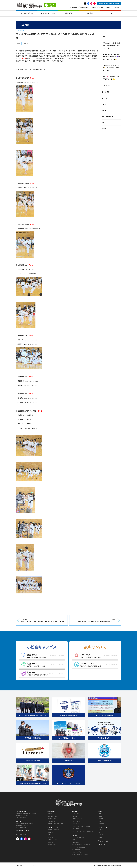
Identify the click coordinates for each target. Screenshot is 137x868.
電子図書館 (76, 829)
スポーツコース (52, 845)
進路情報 (89, 13)
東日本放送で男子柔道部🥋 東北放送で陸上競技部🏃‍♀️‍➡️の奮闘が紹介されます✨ (112, 57)
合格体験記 (101, 824)
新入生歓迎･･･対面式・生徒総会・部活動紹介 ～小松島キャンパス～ (111, 46)
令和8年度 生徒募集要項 (79, 837)
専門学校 (101, 819)
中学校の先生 (84, 8)
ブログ (18, 31)
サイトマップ (101, 845)
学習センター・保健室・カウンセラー (83, 827)
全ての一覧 (105, 92)
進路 (103, 123)
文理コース (51, 835)
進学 (100, 814)
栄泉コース (51, 842)
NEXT (94, 621)
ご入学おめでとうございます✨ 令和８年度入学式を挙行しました (111, 68)
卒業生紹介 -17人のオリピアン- (56, 824)
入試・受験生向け (107, 117)
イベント (104, 98)
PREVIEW (43, 621)
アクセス (110, 13)
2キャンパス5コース (48, 13)
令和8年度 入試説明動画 (79, 847)
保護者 (101, 8)
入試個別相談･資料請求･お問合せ (109, 4)
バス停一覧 (76, 824)
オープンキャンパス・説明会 (81, 855)
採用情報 (117, 8)
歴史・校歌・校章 (52, 817)
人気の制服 (76, 814)
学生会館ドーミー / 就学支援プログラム (83, 831)
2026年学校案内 (77, 850)
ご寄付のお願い (52, 822)
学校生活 (68, 13)
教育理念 (50, 814)
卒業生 (109, 8)
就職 (100, 822)
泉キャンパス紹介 (52, 840)
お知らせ (104, 104)
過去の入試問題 (77, 852)
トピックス (105, 111)
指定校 (100, 817)
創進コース (51, 832)
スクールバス (77, 822)
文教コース (51, 837)
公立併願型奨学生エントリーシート (82, 845)
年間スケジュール (78, 819)
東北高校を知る (27, 13)
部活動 (22, 31)
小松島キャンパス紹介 (54, 830)
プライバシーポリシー (104, 841)
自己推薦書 (76, 842)
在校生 (94, 8)
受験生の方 (74, 8)
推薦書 (75, 840)
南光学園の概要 (52, 819)
